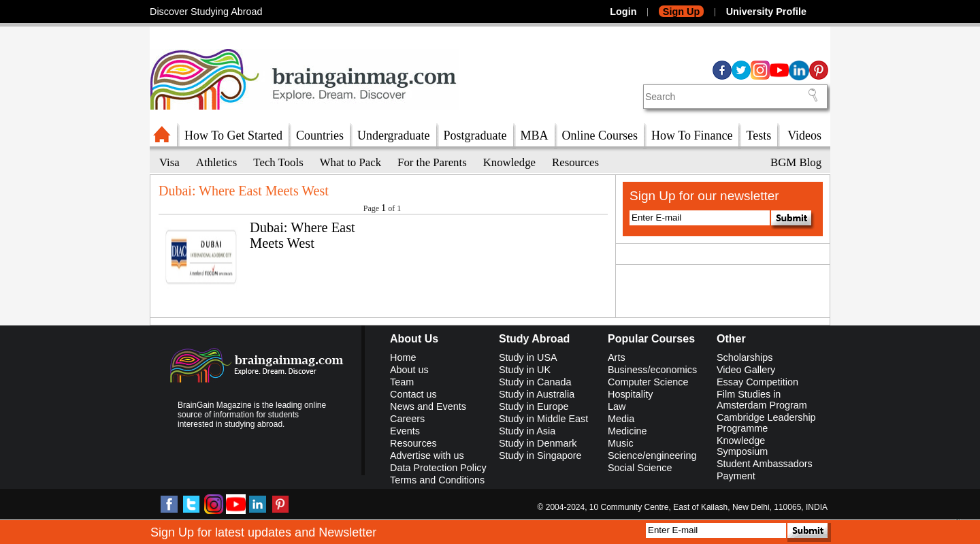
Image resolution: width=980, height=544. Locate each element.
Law (617, 406)
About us (409, 370)
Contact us (413, 394)
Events (405, 431)
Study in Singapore (540, 455)
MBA (535, 135)
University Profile (766, 12)
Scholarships (745, 357)
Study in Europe (534, 406)
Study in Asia (527, 431)
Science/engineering (652, 455)
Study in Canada (535, 382)
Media (621, 419)
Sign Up (681, 12)
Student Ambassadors (765, 464)
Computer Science (648, 382)
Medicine (627, 431)
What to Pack (350, 162)
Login (623, 12)
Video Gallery (746, 370)
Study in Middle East (543, 419)
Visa (169, 162)
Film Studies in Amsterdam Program (762, 400)
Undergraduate (394, 135)
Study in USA (528, 357)
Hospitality (630, 394)
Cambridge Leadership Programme (766, 423)
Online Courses (600, 135)
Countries (320, 135)
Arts (617, 357)
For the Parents (432, 162)
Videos (804, 135)
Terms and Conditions (437, 480)
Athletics (217, 162)
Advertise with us (427, 455)
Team (402, 382)
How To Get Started (233, 135)
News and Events (428, 406)
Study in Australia (537, 394)
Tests (758, 135)
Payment (736, 476)
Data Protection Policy (438, 468)
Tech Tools (278, 162)
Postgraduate (475, 135)
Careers (407, 419)
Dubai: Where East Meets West (303, 235)
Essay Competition (757, 382)
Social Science (640, 468)
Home (403, 357)
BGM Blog (796, 162)
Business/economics (652, 370)
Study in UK (525, 370)
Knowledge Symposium (742, 446)
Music (621, 443)
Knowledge (509, 162)
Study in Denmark (538, 443)
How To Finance (692, 135)
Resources (575, 162)
